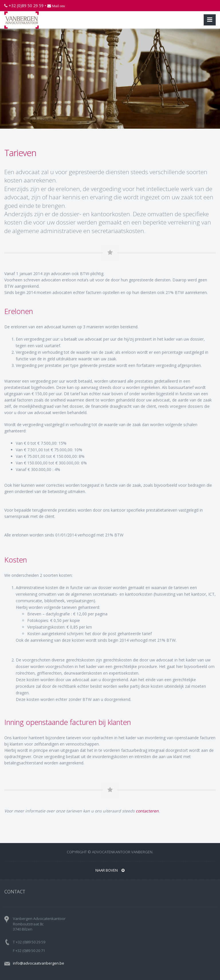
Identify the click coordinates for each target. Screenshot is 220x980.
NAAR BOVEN (110, 870)
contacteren (147, 811)
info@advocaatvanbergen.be (39, 963)
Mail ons (58, 6)
